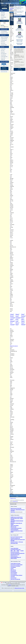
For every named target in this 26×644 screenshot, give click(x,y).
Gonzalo (12, 325)
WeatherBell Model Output (15, 555)
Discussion (12, 8)
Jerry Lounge (19, 44)
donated (10, 585)
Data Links (3, 52)
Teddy (23, 321)
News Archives (4, 17)
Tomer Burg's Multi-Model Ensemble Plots (18, 553)
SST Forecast (21, 542)
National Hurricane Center (20, 588)
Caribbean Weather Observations (16, 528)
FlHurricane (4, 5)
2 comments (19, 7)
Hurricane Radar (4, 45)
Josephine (18, 318)
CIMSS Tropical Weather (15, 526)
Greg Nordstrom (13, 571)
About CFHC (3, 58)
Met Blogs (3, 16)
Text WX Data (3, 55)
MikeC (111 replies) (20, 36)
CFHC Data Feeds (4, 56)
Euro (15, 551)
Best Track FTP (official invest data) (17, 537)
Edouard (12, 321)
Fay (11, 323)
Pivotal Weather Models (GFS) (16, 550)
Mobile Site (3, 60)
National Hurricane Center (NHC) (16, 508)
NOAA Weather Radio (14, 543)
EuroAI (18, 551)
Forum (2, 31)
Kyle (17, 319)
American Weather (14, 574)
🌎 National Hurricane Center (4, 68)
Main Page (3, 13)
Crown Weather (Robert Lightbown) (17, 575)
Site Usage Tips (4, 54)
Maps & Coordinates (5, 37)
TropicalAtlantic (13, 567)
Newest (5, 31)
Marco (17, 323)
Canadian (22, 551)
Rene (22, 318)
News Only (3, 14)
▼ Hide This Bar (19, 70)
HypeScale (2, 25)
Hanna (17, 314)
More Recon (3, 43)
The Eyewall (13, 577)
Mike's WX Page (13, 570)
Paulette (23, 316)
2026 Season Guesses (19, 30)
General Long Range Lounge (19, 37)
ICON (12, 551)
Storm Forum (13, 512)
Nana (17, 325)
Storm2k (12, 569)
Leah (17, 321)
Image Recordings (4, 39)
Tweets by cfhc (13, 498)
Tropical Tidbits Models (15, 548)
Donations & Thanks (5, 33)
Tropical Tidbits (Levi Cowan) (16, 563)
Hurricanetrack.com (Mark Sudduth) (17, 565)
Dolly (12, 319)
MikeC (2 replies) (19, 29)
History (11, 10)
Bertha (12, 316)
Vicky (23, 323)
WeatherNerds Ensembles (15, 552)
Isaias (17, 316)
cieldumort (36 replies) (20, 40)
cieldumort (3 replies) (19, 43)
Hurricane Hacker (14, 578)
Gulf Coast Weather (14, 573)
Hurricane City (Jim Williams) (15, 566)
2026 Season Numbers (18, 15)
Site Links (3, 51)
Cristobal (12, 318)
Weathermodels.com (14, 556)
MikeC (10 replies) (19, 22)
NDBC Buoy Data (14, 527)
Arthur (12, 314)
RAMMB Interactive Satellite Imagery (17, 517)
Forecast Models (4, 40)
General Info (3, 49)
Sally (22, 319)
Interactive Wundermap (15, 529)
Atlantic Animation (14, 558)
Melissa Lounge (19, 41)
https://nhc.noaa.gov (14, 346)
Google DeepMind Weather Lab (16, 557)
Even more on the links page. (15, 579)
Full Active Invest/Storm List (15, 538)
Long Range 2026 (19, 23)
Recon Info (3, 42)
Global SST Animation (14, 542)
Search (2, 19)
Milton (18, 3)
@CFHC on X (15, 501)
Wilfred (23, 325)
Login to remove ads (4, 72)
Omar (23, 314)
